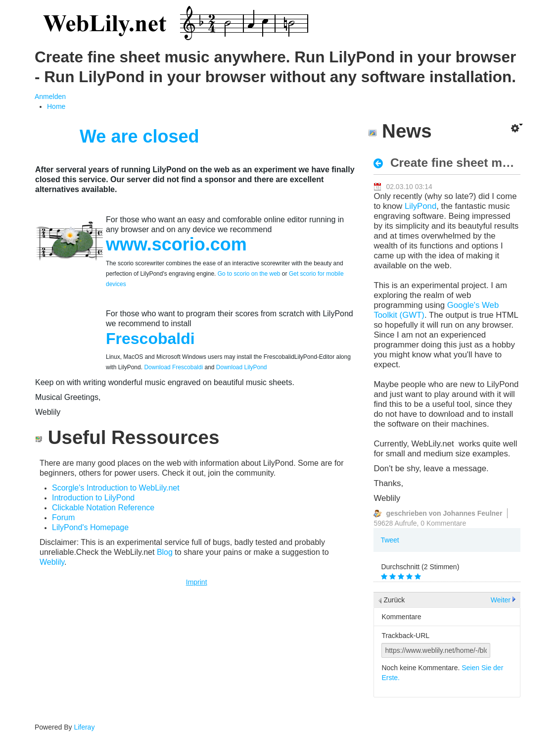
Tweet (390, 540)
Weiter (501, 600)
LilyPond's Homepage (90, 527)
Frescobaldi (150, 339)
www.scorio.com (176, 244)
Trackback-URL (405, 636)
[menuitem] (56, 106)
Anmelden (50, 97)
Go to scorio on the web (249, 274)
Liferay (84, 727)
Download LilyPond (242, 367)
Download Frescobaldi (173, 367)
